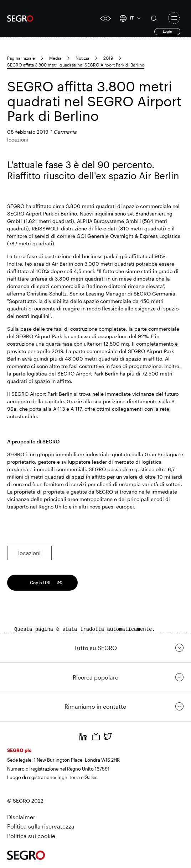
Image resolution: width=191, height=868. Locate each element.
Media (55, 58)
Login (167, 31)
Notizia (82, 58)
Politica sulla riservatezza (41, 826)
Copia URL (41, 582)
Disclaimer (21, 817)
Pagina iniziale (21, 58)
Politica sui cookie (31, 836)
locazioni (29, 553)
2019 (108, 58)
